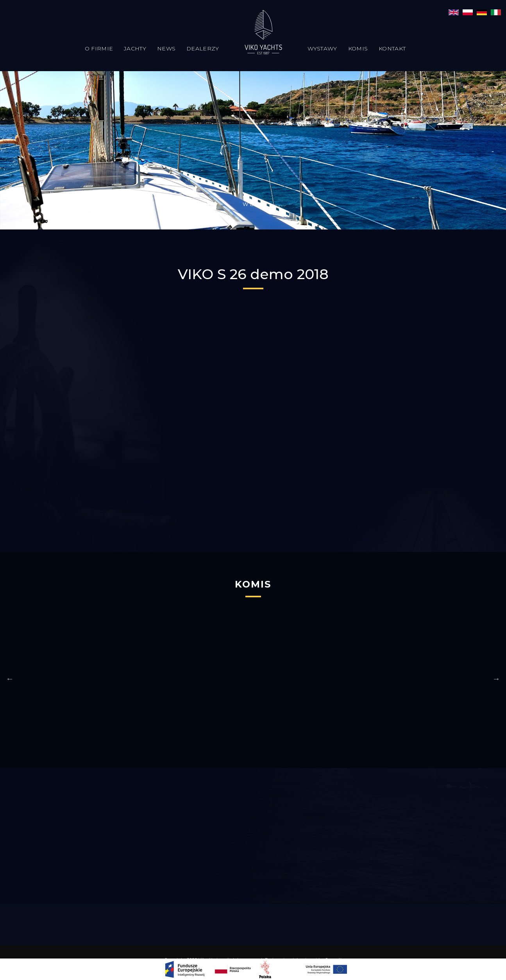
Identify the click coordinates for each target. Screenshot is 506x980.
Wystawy (322, 48)
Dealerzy (203, 48)
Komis (358, 48)
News (166, 48)
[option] (192, 679)
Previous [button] (10, 679)
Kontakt (392, 48)
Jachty (135, 48)
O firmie (99, 48)
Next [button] (496, 679)
